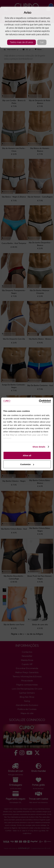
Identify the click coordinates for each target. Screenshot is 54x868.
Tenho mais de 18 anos (22, 42)
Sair (42, 42)
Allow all (27, 455)
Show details (39, 447)
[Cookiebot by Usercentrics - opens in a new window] (39, 401)
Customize (27, 464)
